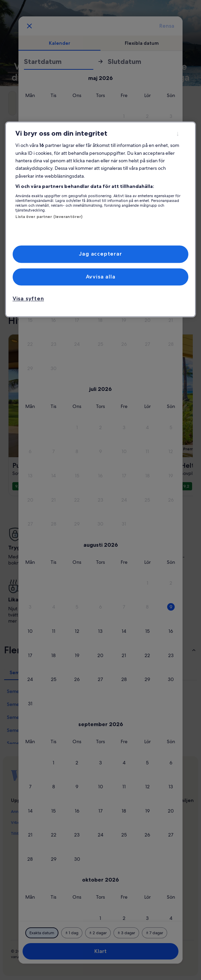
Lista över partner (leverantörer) (49, 217)
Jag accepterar (100, 254)
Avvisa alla (101, 277)
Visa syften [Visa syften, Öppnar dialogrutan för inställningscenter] (28, 298)
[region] (101, 220)
